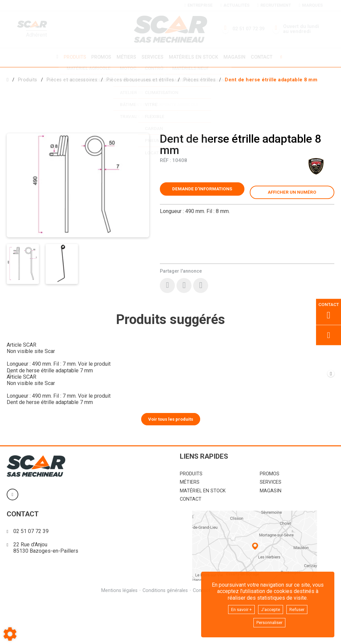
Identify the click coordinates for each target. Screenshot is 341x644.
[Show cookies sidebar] (10, 634)
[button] (271, 79)
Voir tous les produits (171, 462)
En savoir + (238, 608)
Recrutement (274, 5)
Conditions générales (165, 633)
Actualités (235, 5)
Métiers (125, 57)
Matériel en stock (203, 534)
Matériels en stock (194, 57)
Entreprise (198, 5)
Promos (99, 57)
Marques (311, 5)
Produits (72, 57)
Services (153, 57)
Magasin (237, 57)
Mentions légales (118, 633)
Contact (265, 57)
